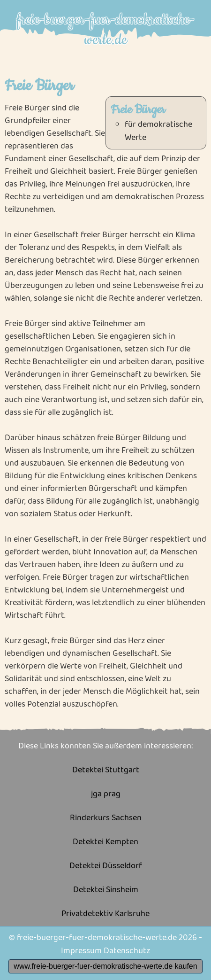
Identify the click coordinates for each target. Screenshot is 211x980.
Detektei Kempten (105, 842)
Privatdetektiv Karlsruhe (105, 914)
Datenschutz (127, 951)
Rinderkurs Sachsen (106, 818)
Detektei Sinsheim (106, 890)
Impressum (81, 951)
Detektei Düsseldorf (106, 866)
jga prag (106, 794)
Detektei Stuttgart (106, 770)
